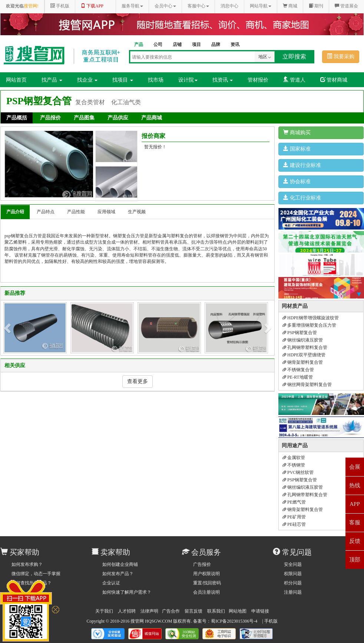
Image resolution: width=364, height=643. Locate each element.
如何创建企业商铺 (120, 564)
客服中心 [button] (198, 6)
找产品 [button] (52, 80)
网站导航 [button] (261, 6)
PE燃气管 (294, 502)
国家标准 (297, 149)
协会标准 (297, 181)
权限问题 (293, 574)
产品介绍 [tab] (15, 212)
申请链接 (260, 611)
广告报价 (202, 564)
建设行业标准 (302, 165)
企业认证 (111, 583)
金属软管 (294, 458)
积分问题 (293, 583)
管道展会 (346, 6)
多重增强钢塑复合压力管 (309, 325)
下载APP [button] (92, 6)
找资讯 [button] (223, 80)
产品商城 (152, 118)
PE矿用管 (294, 517)
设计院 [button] (188, 80)
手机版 (271, 621)
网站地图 (238, 611)
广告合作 (171, 611)
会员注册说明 (206, 592)
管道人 (294, 80)
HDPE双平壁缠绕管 (304, 355)
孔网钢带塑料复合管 (305, 347)
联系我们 (216, 611)
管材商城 (334, 80)
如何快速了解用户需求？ (127, 592)
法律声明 (149, 611)
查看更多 (138, 381)
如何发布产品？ (118, 574)
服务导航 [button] (132, 6)
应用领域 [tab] (106, 212)
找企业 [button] (87, 80)
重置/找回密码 (207, 583)
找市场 (156, 80)
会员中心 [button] (165, 6)
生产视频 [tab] (137, 212)
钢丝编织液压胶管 (303, 340)
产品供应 (118, 118)
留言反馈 (193, 611)
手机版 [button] (60, 6)
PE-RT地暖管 (298, 377)
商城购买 (297, 132)
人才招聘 (127, 611)
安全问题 (293, 564)
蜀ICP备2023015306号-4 (234, 621)
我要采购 (341, 56)
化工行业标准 (302, 198)
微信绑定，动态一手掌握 (36, 574)
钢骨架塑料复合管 (303, 362)
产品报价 (50, 118)
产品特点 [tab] (46, 212)
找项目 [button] (123, 80)
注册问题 (293, 592)
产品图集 (84, 118)
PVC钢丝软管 (298, 472)
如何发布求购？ (27, 564)
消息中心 (229, 6)
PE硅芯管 (294, 524)
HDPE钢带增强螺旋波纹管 (311, 318)
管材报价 (258, 80)
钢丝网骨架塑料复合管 (307, 385)
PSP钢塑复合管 (300, 333)
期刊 (316, 6)
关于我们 (104, 611)
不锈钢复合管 (298, 370)
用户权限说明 (206, 574)
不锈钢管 (294, 465)
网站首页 (16, 80)
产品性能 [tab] (76, 212)
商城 (290, 6)
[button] (8, 328)
